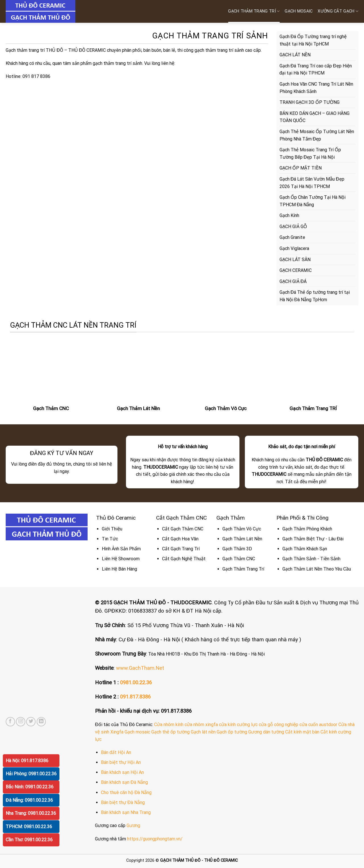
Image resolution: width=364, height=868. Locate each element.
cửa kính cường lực (238, 725)
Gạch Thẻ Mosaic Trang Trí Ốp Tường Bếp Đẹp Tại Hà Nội (310, 153)
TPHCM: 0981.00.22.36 (29, 827)
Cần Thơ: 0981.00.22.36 (29, 840)
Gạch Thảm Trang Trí (254, 11)
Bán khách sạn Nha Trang (126, 812)
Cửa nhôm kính (169, 725)
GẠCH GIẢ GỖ (293, 227)
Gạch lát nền (203, 732)
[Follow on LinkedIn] (41, 722)
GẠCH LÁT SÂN (295, 260)
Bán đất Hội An (116, 752)
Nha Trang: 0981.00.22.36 (31, 813)
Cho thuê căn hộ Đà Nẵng (126, 792)
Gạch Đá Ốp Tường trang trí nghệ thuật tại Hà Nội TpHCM (313, 40)
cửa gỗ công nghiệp (279, 725)
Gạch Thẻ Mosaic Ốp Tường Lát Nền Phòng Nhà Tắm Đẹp (317, 135)
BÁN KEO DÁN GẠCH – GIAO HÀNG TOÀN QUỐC (315, 117)
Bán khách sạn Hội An (122, 772)
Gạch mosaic (137, 732)
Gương (133, 825)
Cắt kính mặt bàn (302, 732)
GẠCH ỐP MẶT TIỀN (301, 168)
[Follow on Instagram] (21, 722)
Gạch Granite (292, 237)
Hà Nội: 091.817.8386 (27, 761)
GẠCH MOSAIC (299, 11)
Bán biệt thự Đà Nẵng (123, 802)
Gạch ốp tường (232, 732)
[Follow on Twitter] (31, 722)
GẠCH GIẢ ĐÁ (293, 281)
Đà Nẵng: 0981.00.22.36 (29, 800)
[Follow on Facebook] (10, 722)
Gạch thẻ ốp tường (170, 732)
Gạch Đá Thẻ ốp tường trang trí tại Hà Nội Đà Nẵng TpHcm (315, 296)
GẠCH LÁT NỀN (295, 55)
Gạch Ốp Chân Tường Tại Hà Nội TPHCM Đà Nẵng (313, 201)
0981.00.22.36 (136, 682)
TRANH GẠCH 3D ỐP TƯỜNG (310, 102)
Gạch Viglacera (294, 248)
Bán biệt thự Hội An (121, 762)
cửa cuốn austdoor (318, 725)
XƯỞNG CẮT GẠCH (338, 11)
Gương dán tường (266, 732)
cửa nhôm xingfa (201, 725)
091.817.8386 (135, 697)
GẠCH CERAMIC (296, 270)
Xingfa (117, 732)
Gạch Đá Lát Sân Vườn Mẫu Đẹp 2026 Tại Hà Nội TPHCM (312, 183)
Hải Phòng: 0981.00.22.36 (31, 774)
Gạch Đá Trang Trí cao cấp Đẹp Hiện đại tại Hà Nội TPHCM (316, 70)
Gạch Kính (289, 215)
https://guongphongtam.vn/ (155, 839)
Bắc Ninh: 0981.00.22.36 (30, 787)
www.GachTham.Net (140, 668)
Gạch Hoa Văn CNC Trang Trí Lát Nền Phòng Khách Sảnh (317, 88)
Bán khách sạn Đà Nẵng (124, 782)
